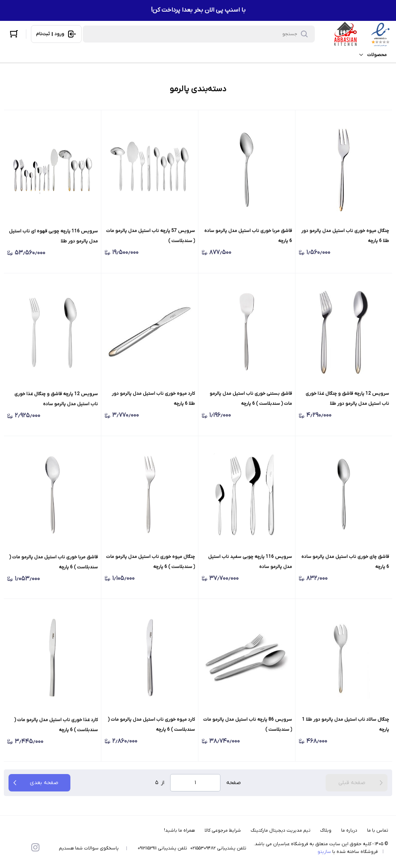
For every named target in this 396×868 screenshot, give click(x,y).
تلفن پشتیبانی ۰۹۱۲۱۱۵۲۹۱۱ (162, 848)
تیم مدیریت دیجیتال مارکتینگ (281, 830)
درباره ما (349, 830)
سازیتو (324, 852)
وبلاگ (326, 830)
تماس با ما (378, 830)
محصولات (371, 55)
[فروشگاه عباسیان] (362, 34)
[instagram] (35, 848)
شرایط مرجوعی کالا (223, 830)
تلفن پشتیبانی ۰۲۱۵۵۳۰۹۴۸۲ (218, 848)
